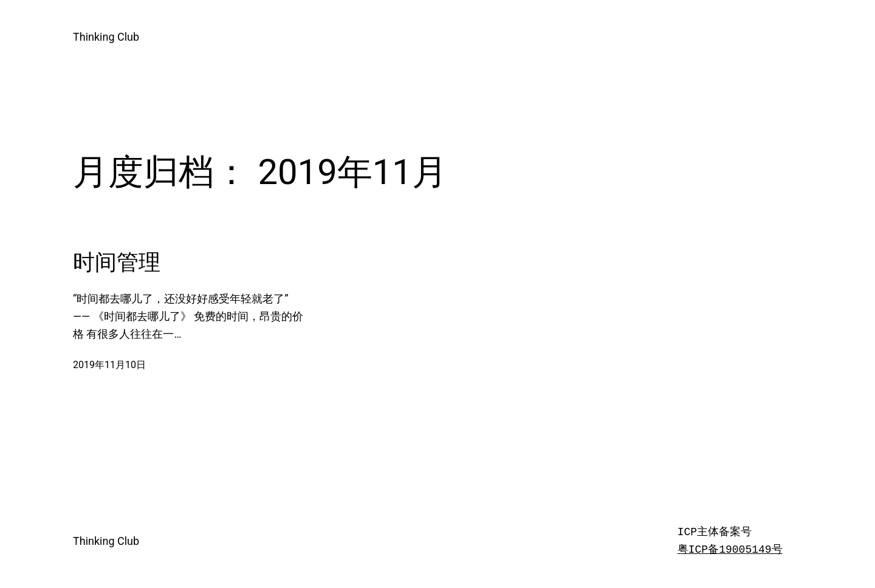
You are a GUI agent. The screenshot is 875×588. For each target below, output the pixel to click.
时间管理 (117, 262)
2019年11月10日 (109, 365)
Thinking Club (106, 37)
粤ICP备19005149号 (730, 550)
